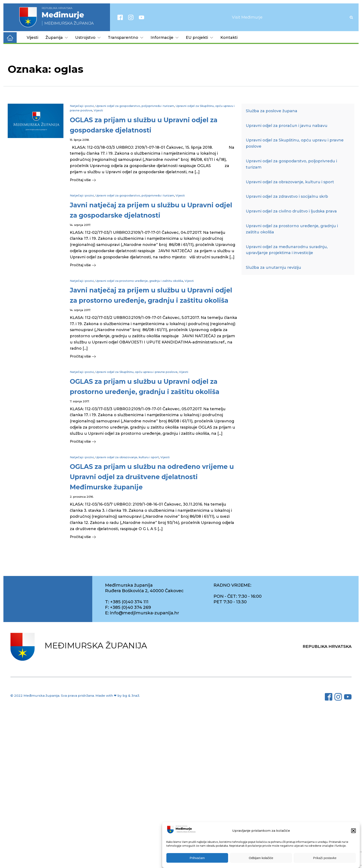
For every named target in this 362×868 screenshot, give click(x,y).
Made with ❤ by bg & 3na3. (118, 696)
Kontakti (229, 38)
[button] (353, 831)
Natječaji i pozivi (82, 106)
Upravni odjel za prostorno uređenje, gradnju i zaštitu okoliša (139, 281)
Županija (57, 38)
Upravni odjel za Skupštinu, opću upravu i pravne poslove (136, 372)
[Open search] (351, 17)
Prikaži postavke (325, 858)
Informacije (165, 38)
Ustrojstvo (88, 38)
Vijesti (32, 38)
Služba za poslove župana (272, 111)
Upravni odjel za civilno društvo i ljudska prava (291, 211)
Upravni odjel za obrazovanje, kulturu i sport (127, 457)
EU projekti (199, 38)
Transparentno (126, 38)
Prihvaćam (197, 858)
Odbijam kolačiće (261, 858)
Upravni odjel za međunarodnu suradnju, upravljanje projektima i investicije (287, 250)
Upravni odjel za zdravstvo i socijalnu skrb (287, 196)
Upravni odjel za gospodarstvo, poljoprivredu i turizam (135, 106)
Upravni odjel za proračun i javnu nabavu (287, 126)
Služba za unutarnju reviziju (273, 268)
